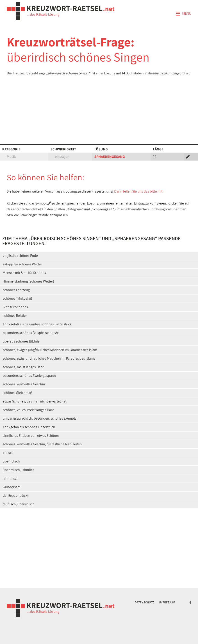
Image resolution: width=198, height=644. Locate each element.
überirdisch (11, 461)
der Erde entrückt (16, 496)
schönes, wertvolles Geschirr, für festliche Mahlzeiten (42, 444)
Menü (183, 14)
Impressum (167, 602)
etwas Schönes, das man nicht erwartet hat (35, 401)
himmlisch (11, 478)
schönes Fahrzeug (16, 290)
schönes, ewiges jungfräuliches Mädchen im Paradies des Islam (50, 350)
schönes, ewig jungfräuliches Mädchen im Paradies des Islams (49, 358)
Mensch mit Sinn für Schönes (24, 273)
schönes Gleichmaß (17, 393)
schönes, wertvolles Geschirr (24, 384)
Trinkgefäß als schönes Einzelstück (29, 427)
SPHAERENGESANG (110, 157)
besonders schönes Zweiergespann (29, 376)
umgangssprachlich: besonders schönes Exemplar (40, 418)
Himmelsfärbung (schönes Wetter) (28, 281)
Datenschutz (144, 602)
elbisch (8, 453)
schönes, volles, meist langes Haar (28, 410)
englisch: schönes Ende (20, 256)
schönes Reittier (15, 316)
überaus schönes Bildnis (21, 341)
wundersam (12, 487)
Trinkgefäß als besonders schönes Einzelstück (37, 324)
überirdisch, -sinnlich (19, 470)
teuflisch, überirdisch (19, 504)
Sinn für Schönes (15, 307)
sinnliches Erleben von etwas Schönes (31, 436)
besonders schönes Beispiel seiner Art (31, 333)
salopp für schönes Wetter (22, 264)
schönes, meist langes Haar (23, 367)
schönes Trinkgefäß (17, 298)
